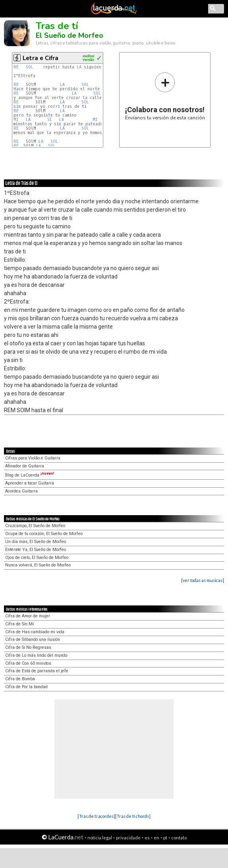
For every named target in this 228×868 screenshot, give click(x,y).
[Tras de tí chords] (133, 816)
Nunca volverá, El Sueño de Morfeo (38, 565)
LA (79, 67)
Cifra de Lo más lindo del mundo (36, 655)
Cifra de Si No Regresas (28, 647)
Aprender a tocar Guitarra (30, 483)
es (147, 838)
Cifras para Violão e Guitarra (33, 458)
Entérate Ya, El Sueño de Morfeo (36, 550)
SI (51, 120)
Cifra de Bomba (20, 679)
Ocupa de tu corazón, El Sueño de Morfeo (44, 534)
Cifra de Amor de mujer (28, 616)
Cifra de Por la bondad (26, 687)
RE (17, 67)
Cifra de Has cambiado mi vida (35, 632)
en (157, 838)
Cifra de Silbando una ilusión (33, 639)
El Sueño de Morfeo (70, 35)
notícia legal (100, 838)
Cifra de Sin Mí (19, 624)
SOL (31, 67)
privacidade (128, 838)
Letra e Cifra (41, 58)
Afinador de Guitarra (25, 466)
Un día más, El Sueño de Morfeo (36, 542)
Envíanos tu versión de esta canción (165, 96)
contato (179, 838)
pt (165, 838)
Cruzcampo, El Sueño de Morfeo (35, 526)
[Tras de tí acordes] (96, 816)
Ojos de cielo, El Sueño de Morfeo (37, 558)
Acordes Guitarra (21, 491)
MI (17, 120)
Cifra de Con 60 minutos (28, 663)
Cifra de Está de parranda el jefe (37, 671)
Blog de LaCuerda (30, 475)
